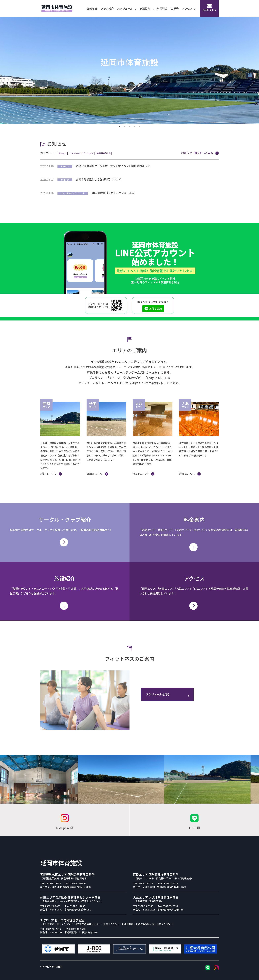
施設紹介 (147, 8)
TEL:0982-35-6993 (143, 906)
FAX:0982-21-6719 (168, 883)
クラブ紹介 (107, 8)
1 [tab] (120, 127)
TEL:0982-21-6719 (143, 883)
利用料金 (162, 8)
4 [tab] (134, 127)
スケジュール (127, 8)
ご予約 (175, 8)
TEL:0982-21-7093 (50, 906)
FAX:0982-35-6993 (168, 906)
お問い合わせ (209, 8)
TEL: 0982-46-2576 (51, 929)
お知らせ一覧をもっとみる (200, 153)
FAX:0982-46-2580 (76, 929)
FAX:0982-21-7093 (75, 906)
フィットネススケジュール (82, 153)
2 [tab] (125, 127)
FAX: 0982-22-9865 (76, 883)
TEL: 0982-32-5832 (51, 883)
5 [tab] (139, 127)
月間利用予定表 (104, 153)
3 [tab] (129, 127)
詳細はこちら (51, 474)
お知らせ (92, 8)
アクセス (189, 8)
